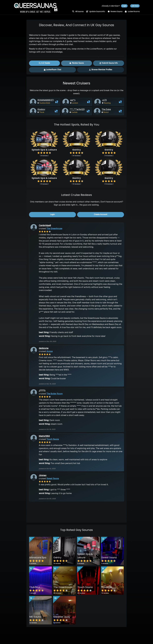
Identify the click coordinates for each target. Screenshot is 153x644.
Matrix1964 (44, 436)
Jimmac (43, 476)
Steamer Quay (62, 617)
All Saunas (78, 11)
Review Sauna (115, 11)
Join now (135, 6)
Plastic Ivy (107, 587)
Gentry (57, 557)
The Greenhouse (54, 229)
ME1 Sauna (35, 617)
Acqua (50, 352)
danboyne (44, 348)
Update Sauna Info (96, 11)
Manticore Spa (38, 557)
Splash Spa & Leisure (85, 556)
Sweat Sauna (53, 479)
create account (101, 215)
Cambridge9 (45, 226)
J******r (42, 391)
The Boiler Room (55, 394)
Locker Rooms (132, 11)
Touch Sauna (53, 439)
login (52, 215)
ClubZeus (35, 587)
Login (124, 6)
